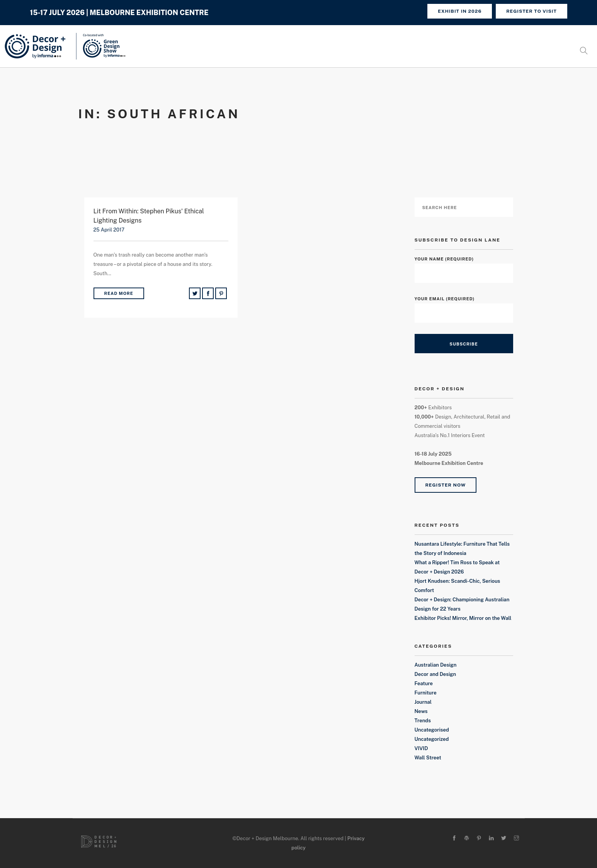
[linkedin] (491, 838)
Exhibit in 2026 (460, 11)
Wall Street (428, 758)
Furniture (426, 693)
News (421, 711)
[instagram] (516, 838)
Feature (424, 683)
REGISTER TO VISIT (532, 11)
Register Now (446, 485)
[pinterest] (479, 838)
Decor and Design (435, 674)
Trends (423, 721)
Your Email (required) (464, 306)
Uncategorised (432, 730)
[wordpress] (467, 838)
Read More (119, 293)
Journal (423, 702)
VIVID (421, 748)
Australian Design (436, 665)
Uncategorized (432, 739)
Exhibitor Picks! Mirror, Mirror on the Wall (463, 618)
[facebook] (454, 838)
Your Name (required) (464, 266)
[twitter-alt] (504, 838)
